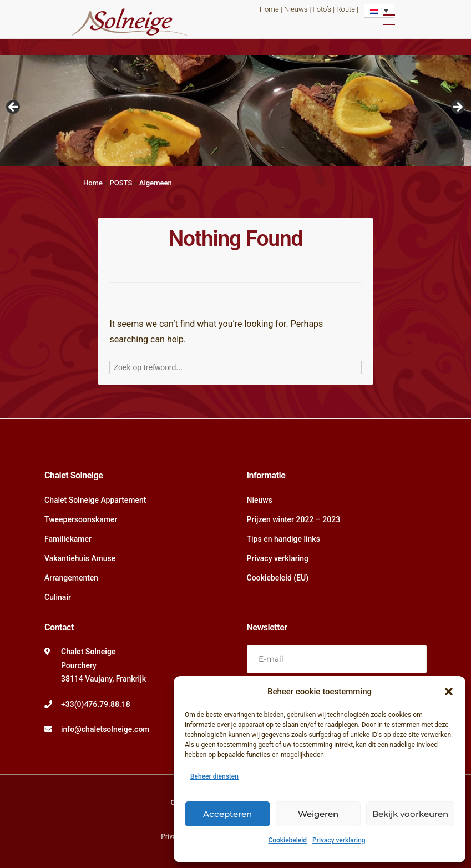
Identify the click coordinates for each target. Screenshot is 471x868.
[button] (449, 692)
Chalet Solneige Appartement (95, 500)
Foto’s (322, 9)
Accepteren (227, 814)
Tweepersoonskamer (81, 519)
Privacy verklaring (339, 840)
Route (346, 9)
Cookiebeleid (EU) (278, 578)
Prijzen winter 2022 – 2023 (294, 519)
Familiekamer (68, 539)
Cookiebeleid (287, 840)
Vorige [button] (14, 108)
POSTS (121, 183)
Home (269, 9)
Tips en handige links (283, 539)
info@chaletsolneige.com (105, 729)
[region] (235, 111)
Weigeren (318, 814)
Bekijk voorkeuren (410, 814)
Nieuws (296, 9)
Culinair (58, 597)
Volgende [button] (457, 108)
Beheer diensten (214, 776)
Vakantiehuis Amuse (80, 558)
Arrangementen (71, 578)
